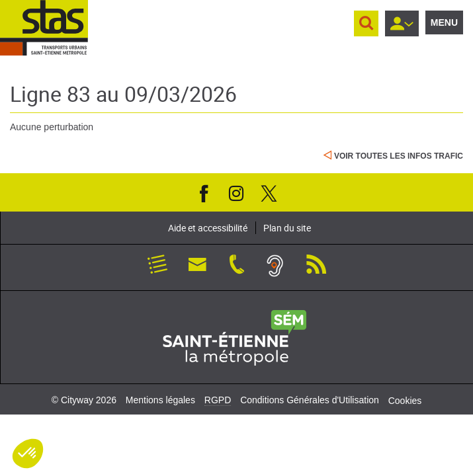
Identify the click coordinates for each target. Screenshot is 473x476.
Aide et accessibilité (208, 228)
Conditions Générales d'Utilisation (310, 400)
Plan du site (287, 228)
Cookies (405, 401)
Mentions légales (160, 400)
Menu (444, 22)
